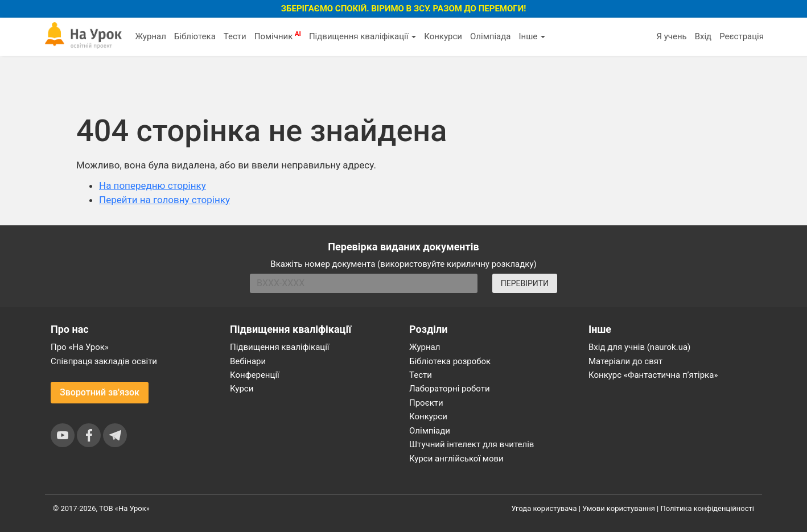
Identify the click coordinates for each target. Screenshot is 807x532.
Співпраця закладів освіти (104, 361)
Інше (532, 36)
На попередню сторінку (153, 185)
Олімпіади (430, 431)
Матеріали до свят (625, 361)
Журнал (150, 36)
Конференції (255, 375)
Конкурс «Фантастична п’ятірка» (653, 375)
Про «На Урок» (80, 347)
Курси (242, 389)
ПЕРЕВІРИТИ (525, 283)
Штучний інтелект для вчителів (472, 444)
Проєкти (426, 403)
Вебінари (248, 361)
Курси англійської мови (456, 459)
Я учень (671, 36)
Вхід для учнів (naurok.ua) (639, 347)
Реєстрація (742, 36)
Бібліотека (195, 36)
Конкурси (443, 36)
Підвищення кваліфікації (363, 36)
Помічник (278, 36)
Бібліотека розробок (450, 361)
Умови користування (619, 508)
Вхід (703, 36)
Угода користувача (544, 508)
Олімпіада (490, 36)
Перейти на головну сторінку (164, 200)
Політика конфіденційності (707, 508)
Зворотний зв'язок (100, 392)
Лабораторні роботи (450, 389)
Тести (235, 36)
